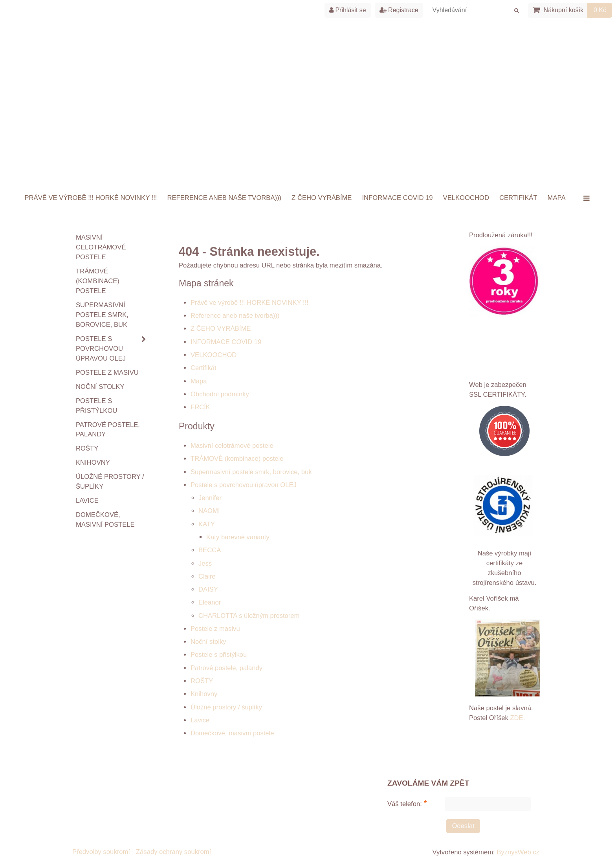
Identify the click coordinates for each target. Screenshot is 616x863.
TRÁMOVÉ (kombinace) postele (237, 459)
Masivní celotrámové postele (232, 446)
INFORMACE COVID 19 (397, 198)
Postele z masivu (215, 629)
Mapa (557, 198)
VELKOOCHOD (466, 198)
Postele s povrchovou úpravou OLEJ (244, 485)
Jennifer (210, 498)
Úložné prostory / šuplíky (226, 707)
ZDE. (517, 718)
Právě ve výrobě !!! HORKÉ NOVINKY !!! (91, 198)
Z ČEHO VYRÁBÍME (322, 198)
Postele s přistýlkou (219, 655)
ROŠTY (202, 681)
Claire (207, 576)
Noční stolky (208, 642)
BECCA (210, 550)
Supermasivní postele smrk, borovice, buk (251, 472)
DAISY (208, 589)
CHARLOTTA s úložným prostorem (249, 616)
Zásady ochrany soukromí (173, 852)
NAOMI (209, 511)
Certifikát (518, 198)
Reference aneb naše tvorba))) (224, 198)
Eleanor (210, 602)
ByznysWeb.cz (518, 852)
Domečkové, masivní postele (232, 733)
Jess (205, 563)
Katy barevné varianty (238, 537)
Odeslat (463, 826)
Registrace (399, 10)
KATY (207, 524)
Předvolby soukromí (101, 852)
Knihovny (204, 694)
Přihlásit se (348, 10)
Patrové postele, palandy (226, 668)
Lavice (200, 720)
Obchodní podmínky (220, 394)
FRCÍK (200, 407)
